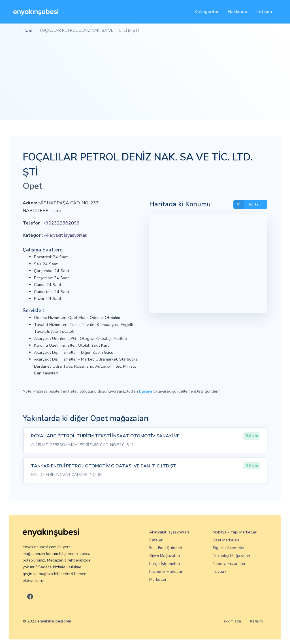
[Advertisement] (145, 80)
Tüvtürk (220, 572)
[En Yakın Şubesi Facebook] (30, 597)
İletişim (264, 12)
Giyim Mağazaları (165, 556)
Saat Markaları (226, 540)
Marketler (158, 580)
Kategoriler (207, 12)
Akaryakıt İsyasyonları (66, 235)
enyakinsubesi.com (54, 621)
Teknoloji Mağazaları (231, 556)
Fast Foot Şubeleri (166, 548)
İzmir (29, 30)
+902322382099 (61, 223)
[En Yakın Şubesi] (36, 12)
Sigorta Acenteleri (229, 548)
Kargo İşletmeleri (165, 564)
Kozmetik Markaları (166, 572)
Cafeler (156, 540)
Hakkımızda (231, 621)
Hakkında (237, 12)
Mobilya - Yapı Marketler (235, 532)
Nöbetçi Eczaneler (229, 564)
